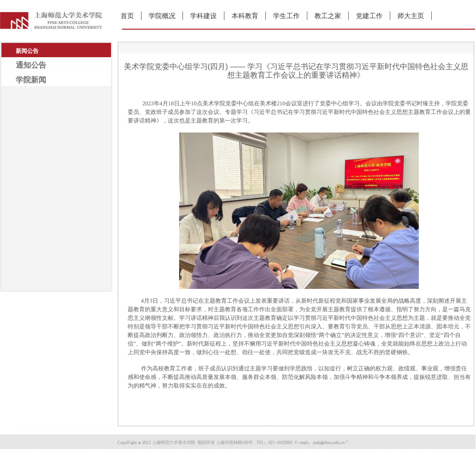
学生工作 (286, 16)
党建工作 (369, 16)
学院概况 (162, 16)
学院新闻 (31, 80)
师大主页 (411, 16)
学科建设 (203, 16)
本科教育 (245, 16)
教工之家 (328, 16)
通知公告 (31, 65)
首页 (127, 16)
